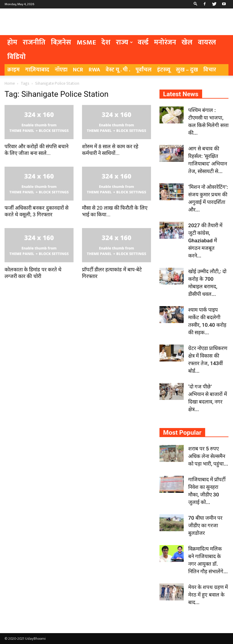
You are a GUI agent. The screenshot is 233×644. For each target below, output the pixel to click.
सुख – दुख (187, 70)
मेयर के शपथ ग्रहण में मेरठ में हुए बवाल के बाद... (208, 595)
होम (12, 42)
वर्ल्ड (143, 42)
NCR (78, 70)
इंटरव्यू (164, 70)
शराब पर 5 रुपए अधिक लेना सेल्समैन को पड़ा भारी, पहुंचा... (208, 456)
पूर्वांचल (144, 70)
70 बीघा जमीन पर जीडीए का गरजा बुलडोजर (205, 525)
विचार (210, 70)
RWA (94, 70)
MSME (86, 42)
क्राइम (13, 70)
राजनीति (34, 42)
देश (106, 42)
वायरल (207, 42)
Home (10, 83)
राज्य (124, 42)
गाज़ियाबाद (37, 70)
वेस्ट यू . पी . (118, 70)
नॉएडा (61, 70)
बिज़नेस (61, 42)
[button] (195, 4)
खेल (187, 42)
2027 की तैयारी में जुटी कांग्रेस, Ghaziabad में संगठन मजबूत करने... (205, 240)
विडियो (16, 57)
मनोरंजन (165, 42)
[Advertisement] (157, 22)
